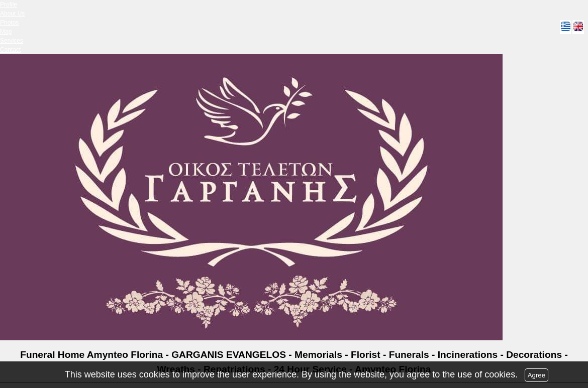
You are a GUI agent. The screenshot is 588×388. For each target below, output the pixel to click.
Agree (537, 375)
